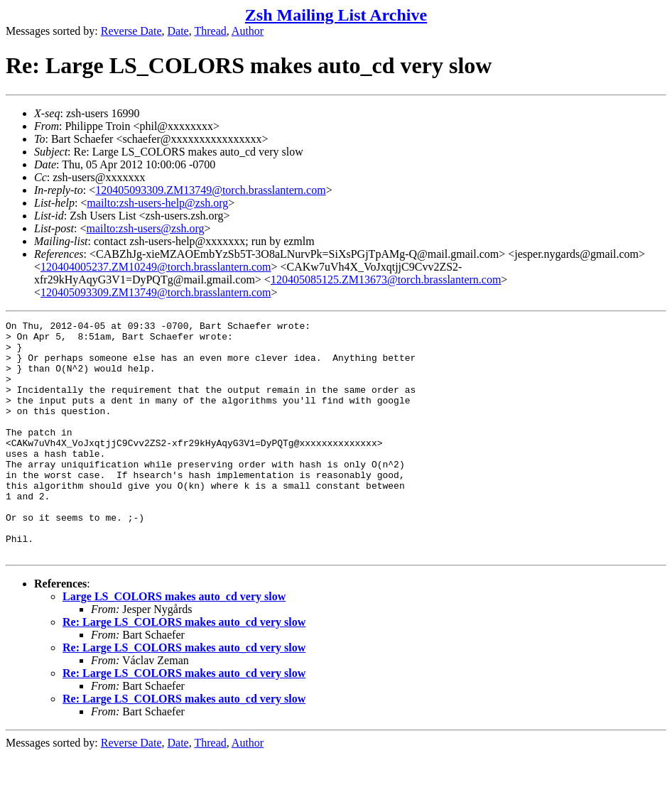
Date (178, 31)
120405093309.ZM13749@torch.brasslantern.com (210, 190)
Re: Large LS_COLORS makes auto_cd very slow (184, 669)
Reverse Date (131, 31)
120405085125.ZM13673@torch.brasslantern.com (386, 280)
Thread (210, 31)
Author (248, 31)
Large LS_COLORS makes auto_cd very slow (174, 643)
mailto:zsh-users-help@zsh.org (157, 203)
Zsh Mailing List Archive (336, 15)
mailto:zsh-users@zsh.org (145, 228)
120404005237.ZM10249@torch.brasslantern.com (156, 267)
